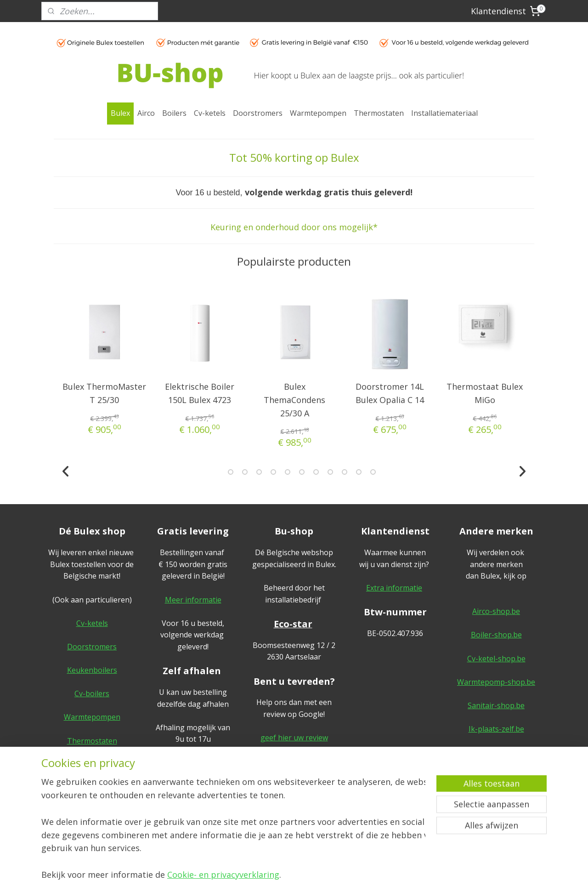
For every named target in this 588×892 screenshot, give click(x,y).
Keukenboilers (92, 670)
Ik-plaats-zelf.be (496, 729)
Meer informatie (193, 600)
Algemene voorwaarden (496, 764)
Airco (146, 113)
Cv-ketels (210, 113)
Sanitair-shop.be (496, 705)
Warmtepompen (318, 113)
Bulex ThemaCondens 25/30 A (294, 400)
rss (272, 875)
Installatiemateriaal (444, 113)
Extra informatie (394, 588)
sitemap (252, 875)
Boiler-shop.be (496, 635)
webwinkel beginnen (307, 875)
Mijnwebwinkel (387, 875)
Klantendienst (498, 11)
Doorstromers (258, 113)
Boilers (174, 113)
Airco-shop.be (496, 611)
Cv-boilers (92, 693)
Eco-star (293, 624)
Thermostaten (379, 113)
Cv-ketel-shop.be (496, 659)
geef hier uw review (294, 738)
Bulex (120, 113)
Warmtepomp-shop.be (496, 682)
